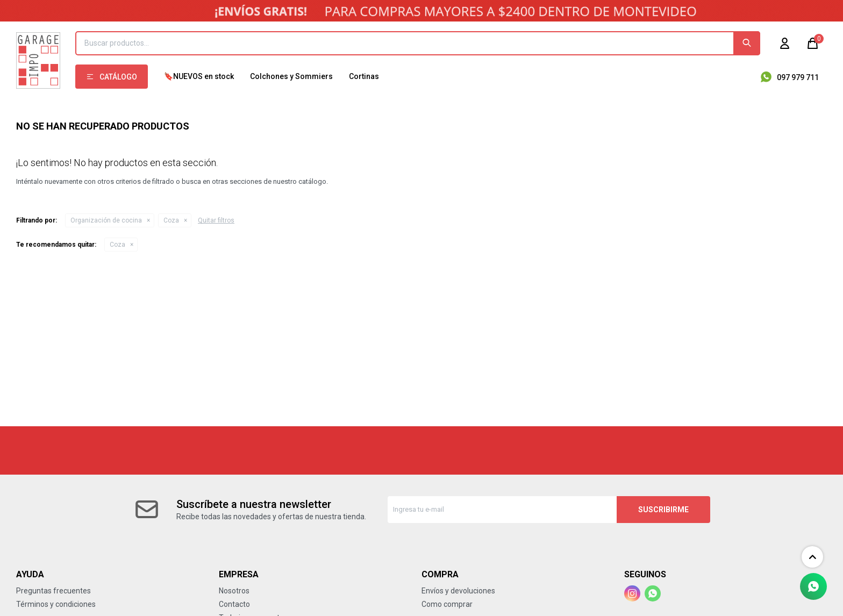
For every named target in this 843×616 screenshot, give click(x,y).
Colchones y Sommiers (291, 76)
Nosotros (234, 591)
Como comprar (447, 604)
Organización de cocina (106, 220)
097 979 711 (798, 77)
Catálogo (118, 77)
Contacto (234, 604)
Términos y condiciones (56, 604)
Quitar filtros (216, 220)
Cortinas (364, 76)
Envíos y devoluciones (458, 591)
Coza (171, 220)
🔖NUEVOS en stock (199, 76)
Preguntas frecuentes (53, 591)
